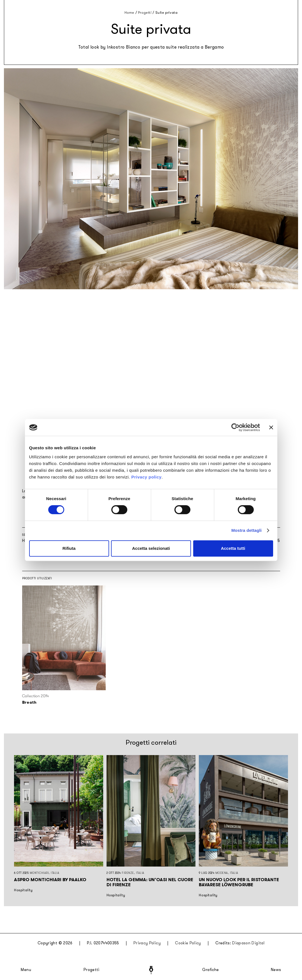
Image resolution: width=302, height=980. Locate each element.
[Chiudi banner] (271, 427)
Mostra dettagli (246, 530)
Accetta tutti (233, 548)
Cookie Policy (188, 943)
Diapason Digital (248, 943)
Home (129, 13)
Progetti (92, 970)
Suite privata (167, 13)
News (276, 970)
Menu (26, 970)
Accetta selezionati (151, 548)
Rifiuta (69, 548)
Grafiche (210, 970)
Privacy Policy (147, 943)
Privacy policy (146, 477)
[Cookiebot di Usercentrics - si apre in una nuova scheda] (235, 427)
